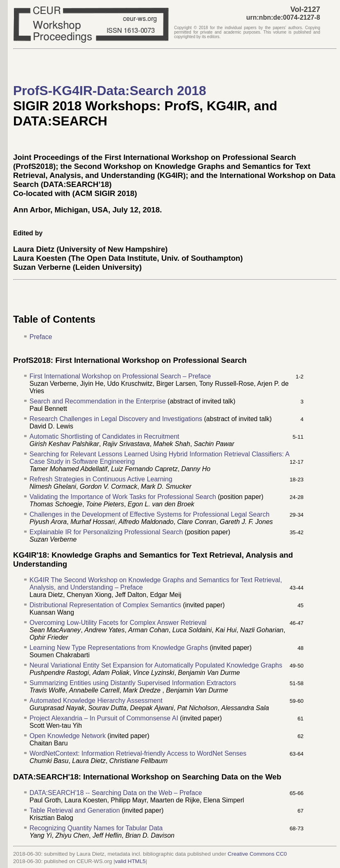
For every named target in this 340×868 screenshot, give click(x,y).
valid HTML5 (130, 861)
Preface (41, 337)
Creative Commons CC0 (257, 854)
